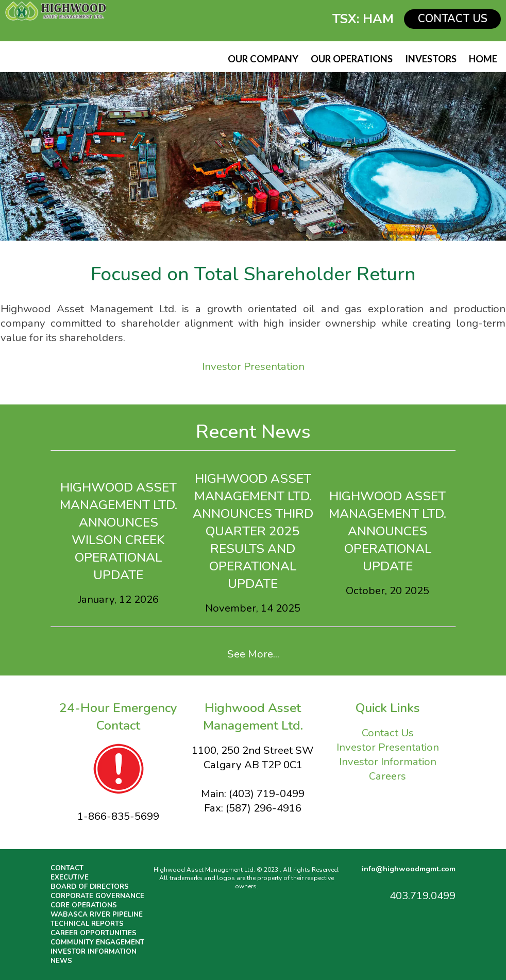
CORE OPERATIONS (84, 905)
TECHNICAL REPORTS (87, 924)
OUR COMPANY (263, 59)
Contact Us (388, 733)
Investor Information (388, 762)
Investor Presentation (253, 366)
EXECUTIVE (70, 877)
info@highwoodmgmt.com (409, 869)
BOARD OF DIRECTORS (90, 887)
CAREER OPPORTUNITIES (94, 933)
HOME (483, 59)
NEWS (61, 961)
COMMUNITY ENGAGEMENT (97, 942)
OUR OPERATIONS (352, 59)
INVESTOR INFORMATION (94, 952)
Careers (387, 776)
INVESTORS (431, 59)
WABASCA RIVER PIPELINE (97, 915)
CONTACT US (453, 19)
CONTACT (67, 868)
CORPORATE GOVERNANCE (97, 896)
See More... (253, 654)
